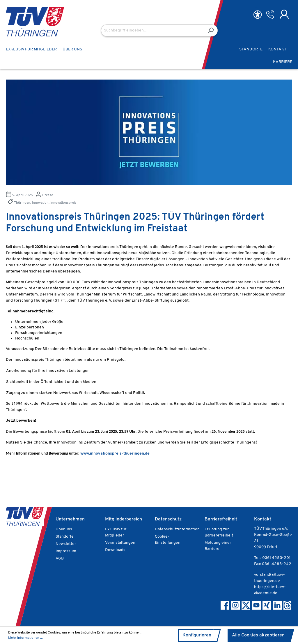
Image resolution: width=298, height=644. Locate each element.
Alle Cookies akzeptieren (258, 635)
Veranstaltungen (120, 543)
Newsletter (66, 544)
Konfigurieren (197, 635)
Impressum (66, 551)
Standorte (65, 537)
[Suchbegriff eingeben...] (153, 30)
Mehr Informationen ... (25, 638)
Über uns (64, 529)
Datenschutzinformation (177, 529)
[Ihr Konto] (284, 14)
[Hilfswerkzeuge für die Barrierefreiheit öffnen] (258, 15)
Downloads (115, 550)
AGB (60, 558)
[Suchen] (211, 30)
